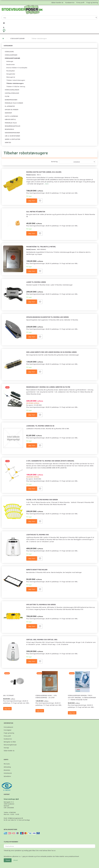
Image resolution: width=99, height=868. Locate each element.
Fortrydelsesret (8, 727)
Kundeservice (70, 2)
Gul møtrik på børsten (36, 211)
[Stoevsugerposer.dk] (22, 9)
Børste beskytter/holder (37, 569)
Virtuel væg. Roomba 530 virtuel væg (42, 639)
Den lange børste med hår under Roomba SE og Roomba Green (51, 352)
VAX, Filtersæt (9, 695)
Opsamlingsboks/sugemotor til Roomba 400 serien (47, 317)
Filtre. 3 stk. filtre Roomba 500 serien (42, 499)
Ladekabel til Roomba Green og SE (40, 426)
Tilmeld (8, 860)
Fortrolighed (7, 730)
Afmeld (16, 860)
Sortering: (54, 161)
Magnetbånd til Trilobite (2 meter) (41, 247)
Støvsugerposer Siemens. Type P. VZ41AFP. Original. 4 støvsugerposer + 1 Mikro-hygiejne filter (82, 697)
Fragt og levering (92, 2)
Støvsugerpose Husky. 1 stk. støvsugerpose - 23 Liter (46, 696)
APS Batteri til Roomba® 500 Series (41, 604)
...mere (46, 184)
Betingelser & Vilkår (10, 742)
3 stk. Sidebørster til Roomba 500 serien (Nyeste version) (50, 461)
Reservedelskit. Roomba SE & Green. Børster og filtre (48, 387)
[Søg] (96, 18)
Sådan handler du (57, 2)
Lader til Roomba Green (36, 282)
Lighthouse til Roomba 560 (38, 534)
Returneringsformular (10, 745)
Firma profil (80, 2)
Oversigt (6, 748)
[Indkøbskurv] (49, 32)
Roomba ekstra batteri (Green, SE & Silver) (44, 172)
